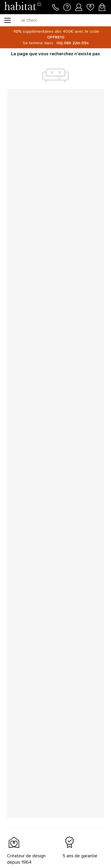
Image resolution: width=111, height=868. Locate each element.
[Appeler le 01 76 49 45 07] (55, 7)
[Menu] (7, 20)
